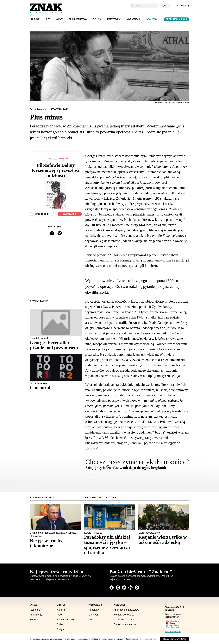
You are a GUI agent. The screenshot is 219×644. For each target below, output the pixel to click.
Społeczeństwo (78, 19)
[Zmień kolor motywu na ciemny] (166, 6)
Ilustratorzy (36, 615)
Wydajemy (133, 19)
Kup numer (70, 214)
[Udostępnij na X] (60, 233)
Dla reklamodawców (125, 624)
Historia (34, 620)
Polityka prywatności (173, 632)
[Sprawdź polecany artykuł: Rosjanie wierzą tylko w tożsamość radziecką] (164, 540)
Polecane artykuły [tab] (43, 497)
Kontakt (119, 605)
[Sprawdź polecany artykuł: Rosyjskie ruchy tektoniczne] (55, 543)
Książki (92, 620)
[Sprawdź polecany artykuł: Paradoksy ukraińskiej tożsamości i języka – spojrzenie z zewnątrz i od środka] (109, 545)
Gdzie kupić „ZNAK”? (125, 620)
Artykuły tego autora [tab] (101, 497)
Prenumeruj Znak (176, 19)
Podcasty (94, 610)
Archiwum (152, 19)
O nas (34, 605)
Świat (59, 19)
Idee (48, 19)
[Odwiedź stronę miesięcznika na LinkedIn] (130, 588)
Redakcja (35, 610)
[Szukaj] (146, 6)
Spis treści (42, 214)
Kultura (35, 19)
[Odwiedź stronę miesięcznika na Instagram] (118, 588)
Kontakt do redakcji (124, 615)
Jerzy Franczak (39, 109)
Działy (61, 605)
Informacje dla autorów (126, 610)
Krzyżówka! (114, 19)
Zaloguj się (93, 477)
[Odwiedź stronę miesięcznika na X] (124, 588)
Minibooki (94, 615)
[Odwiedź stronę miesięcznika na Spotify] (137, 588)
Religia (97, 19)
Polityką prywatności (148, 639)
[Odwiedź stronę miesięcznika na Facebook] (112, 588)
